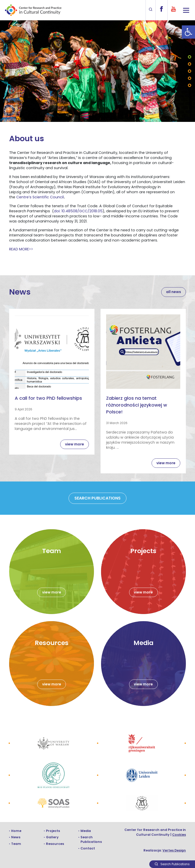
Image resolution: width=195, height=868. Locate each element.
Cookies (179, 835)
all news (174, 292)
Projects (53, 831)
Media (86, 831)
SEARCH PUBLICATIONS (97, 498)
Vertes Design (174, 850)
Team (16, 844)
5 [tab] (190, 85)
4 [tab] (190, 78)
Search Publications (91, 839)
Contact (88, 848)
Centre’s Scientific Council (40, 197)
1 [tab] (190, 57)
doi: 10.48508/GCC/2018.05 (78, 211)
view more (75, 444)
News (16, 837)
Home (16, 831)
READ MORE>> (21, 249)
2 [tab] (190, 64)
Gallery (52, 837)
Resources (55, 844)
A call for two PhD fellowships (48, 398)
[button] (188, 32)
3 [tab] (190, 71)
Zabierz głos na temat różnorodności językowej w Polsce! (137, 405)
